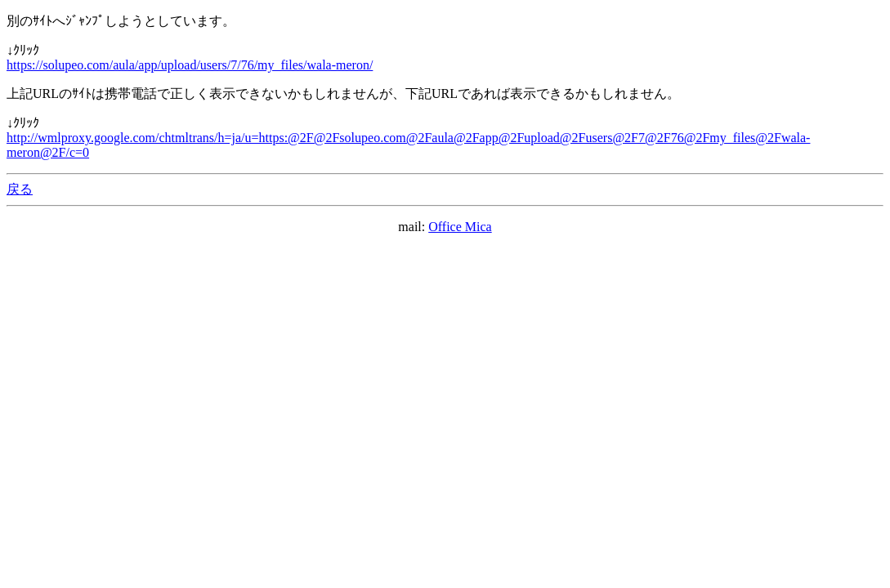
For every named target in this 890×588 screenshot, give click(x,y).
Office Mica (460, 227)
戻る (20, 189)
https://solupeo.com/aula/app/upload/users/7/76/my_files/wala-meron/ (190, 65)
